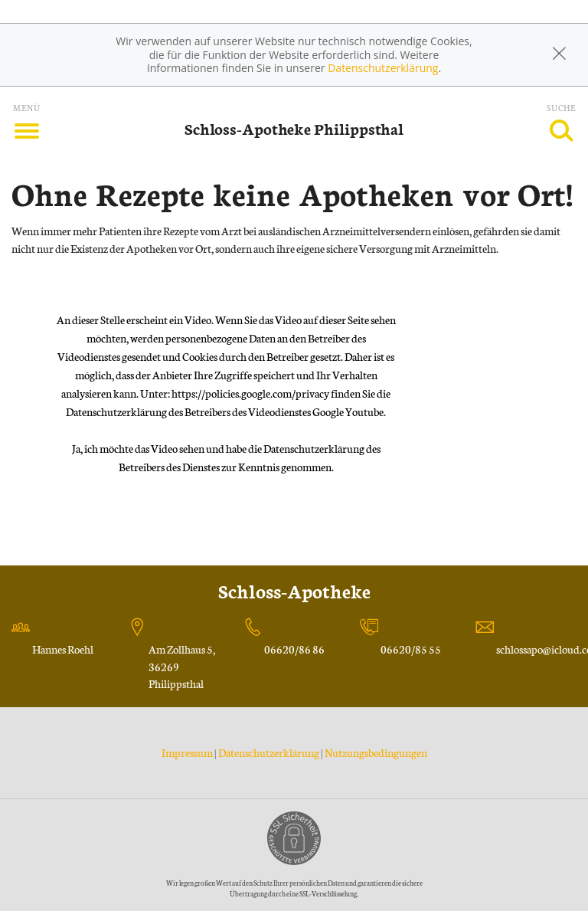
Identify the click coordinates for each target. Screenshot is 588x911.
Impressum (188, 752)
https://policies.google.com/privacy (250, 393)
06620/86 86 (294, 649)
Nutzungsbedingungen (376, 752)
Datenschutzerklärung (383, 68)
